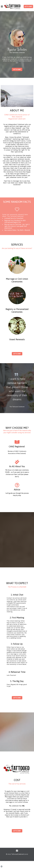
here (13, 799)
